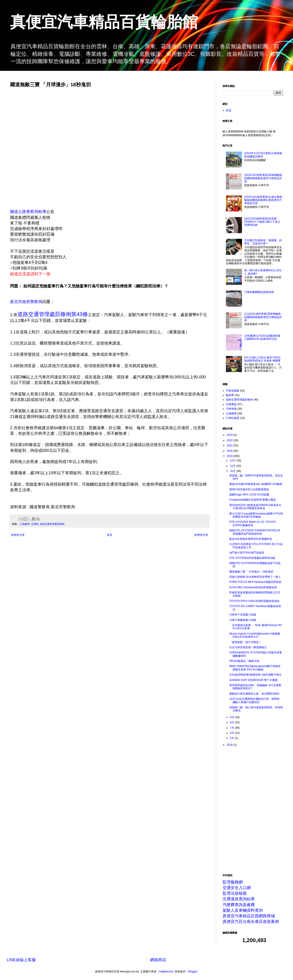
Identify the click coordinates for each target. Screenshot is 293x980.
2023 (230, 435)
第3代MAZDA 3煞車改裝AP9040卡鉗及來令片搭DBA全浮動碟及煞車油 (255, 507)
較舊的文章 (201, 535)
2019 (230, 456)
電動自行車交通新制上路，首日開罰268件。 (256, 694)
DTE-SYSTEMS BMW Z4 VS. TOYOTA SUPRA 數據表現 (253, 523)
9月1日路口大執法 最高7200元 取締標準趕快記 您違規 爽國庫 (262, 359)
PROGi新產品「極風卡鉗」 (246, 661)
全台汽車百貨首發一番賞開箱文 (248, 647)
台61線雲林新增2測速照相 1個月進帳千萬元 (255, 675)
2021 (230, 446)
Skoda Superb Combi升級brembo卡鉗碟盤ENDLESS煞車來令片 (255, 635)
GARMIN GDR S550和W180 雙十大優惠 (253, 680)
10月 (233, 471)
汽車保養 (231, 409)
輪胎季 (230, 395)
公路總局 (25, 524)
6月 (232, 733)
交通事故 (231, 404)
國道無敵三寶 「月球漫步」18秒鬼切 (251, 572)
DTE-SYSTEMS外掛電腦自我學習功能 (252, 558)
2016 (230, 745)
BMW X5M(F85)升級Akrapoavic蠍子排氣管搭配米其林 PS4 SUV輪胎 (255, 668)
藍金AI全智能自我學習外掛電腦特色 (251, 539)
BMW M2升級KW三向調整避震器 (249, 489)
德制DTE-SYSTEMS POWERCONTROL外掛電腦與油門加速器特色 (255, 532)
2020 (230, 451)
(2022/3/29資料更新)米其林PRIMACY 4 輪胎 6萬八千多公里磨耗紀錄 (262, 222)
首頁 (110, 535)
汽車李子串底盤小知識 (243, 615)
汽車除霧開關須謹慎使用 (259, 292)
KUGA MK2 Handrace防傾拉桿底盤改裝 (253, 587)
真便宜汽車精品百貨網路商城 (249, 916)
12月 (233, 461)
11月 (233, 466)
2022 (230, 440)
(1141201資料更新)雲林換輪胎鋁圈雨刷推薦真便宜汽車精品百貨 (263, 317)
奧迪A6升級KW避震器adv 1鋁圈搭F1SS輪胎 (256, 484)
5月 (232, 738)
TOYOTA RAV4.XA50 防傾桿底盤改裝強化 (254, 601)
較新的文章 (18, 535)
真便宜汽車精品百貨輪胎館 (104, 22)
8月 (232, 722)
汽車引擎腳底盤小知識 (243, 620)
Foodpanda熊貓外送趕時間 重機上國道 (253, 500)
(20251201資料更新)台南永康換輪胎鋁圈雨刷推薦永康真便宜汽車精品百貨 (263, 200)
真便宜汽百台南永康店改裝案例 (251, 922)
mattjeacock (166, 971)
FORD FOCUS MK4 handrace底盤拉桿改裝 (255, 582)
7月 (232, 728)
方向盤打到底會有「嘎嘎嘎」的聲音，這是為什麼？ (263, 242)
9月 (232, 717)
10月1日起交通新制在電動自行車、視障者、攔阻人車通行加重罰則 (256, 700)
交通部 (35, 524)
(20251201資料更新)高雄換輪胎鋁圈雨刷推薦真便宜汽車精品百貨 (263, 178)
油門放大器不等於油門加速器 (247, 553)
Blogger (193, 971)
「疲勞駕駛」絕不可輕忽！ (245, 642)
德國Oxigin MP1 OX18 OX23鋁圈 (249, 495)
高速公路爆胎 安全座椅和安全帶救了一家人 (255, 577)
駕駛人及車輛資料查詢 (243, 910)
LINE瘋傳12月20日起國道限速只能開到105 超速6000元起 (262, 337)
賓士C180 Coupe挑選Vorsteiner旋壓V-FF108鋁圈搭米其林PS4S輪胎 (256, 515)
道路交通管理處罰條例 (52, 524)
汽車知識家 (233, 391)
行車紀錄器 (233, 418)
